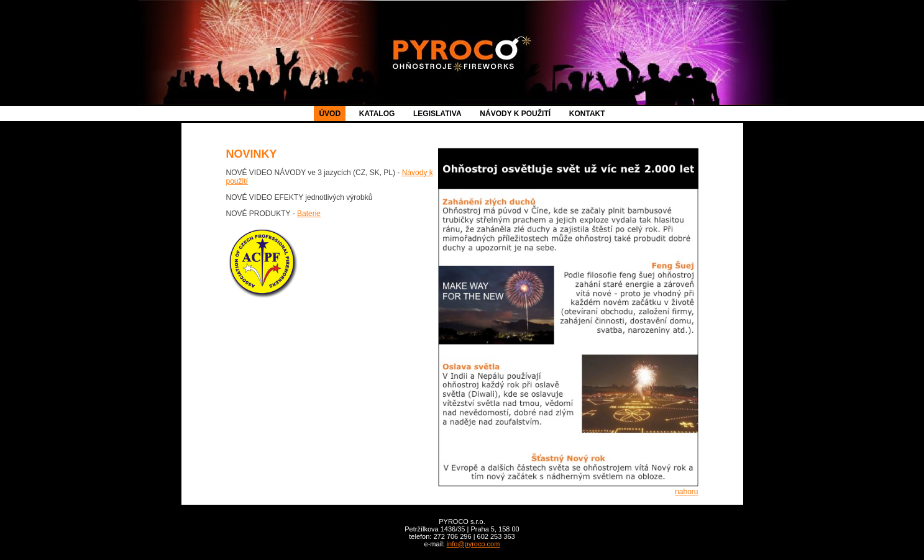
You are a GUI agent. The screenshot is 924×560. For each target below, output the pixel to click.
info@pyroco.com (473, 544)
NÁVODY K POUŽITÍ (515, 114)
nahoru (686, 492)
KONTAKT (587, 114)
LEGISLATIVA (437, 114)
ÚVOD (330, 114)
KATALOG (377, 114)
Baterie (309, 214)
